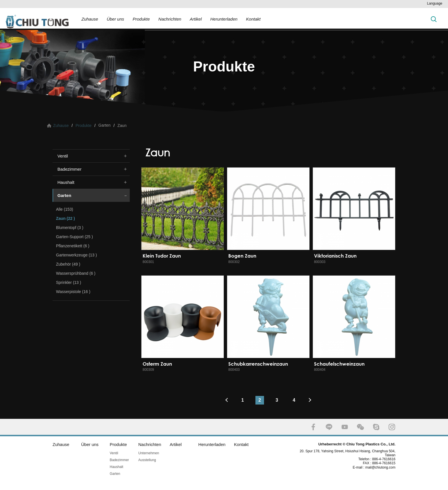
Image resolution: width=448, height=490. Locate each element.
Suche (434, 19)
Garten (64, 195)
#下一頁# (311, 400)
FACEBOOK (313, 427)
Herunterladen (224, 19)
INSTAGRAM (392, 427)
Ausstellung (147, 460)
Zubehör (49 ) (68, 264)
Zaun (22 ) (65, 218)
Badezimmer (69, 169)
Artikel (196, 19)
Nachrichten (170, 19)
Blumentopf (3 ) (70, 228)
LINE (329, 427)
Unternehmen (149, 453)
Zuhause (90, 19)
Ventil (63, 156)
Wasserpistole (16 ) (73, 292)
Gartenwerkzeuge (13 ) (76, 255)
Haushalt (66, 182)
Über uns (115, 19)
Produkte (141, 19)
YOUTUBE (345, 427)
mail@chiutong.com (382, 467)
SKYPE (376, 427)
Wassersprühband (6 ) (76, 273)
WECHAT (360, 427)
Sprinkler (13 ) (69, 282)
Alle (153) (65, 209)
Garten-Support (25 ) (74, 237)
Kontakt (253, 19)
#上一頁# (225, 400)
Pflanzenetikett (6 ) (73, 246)
